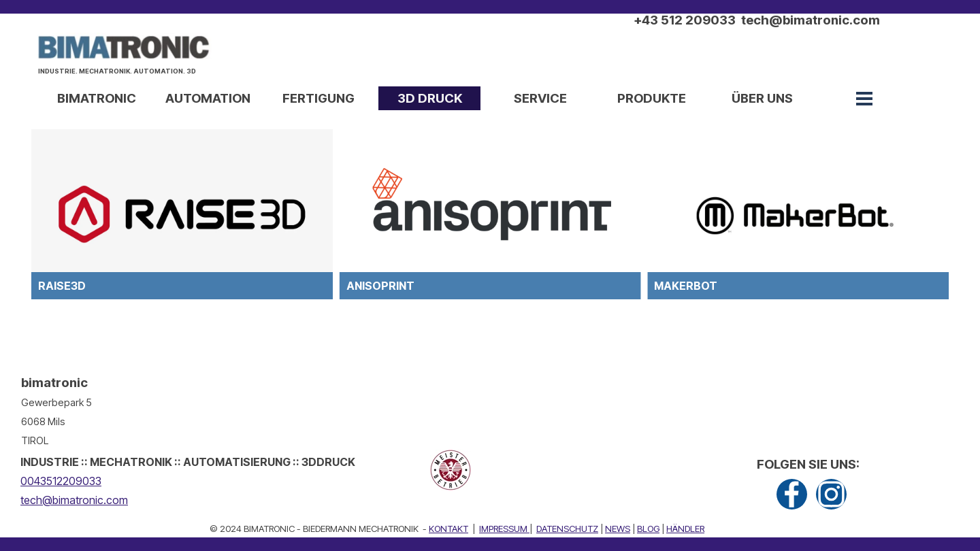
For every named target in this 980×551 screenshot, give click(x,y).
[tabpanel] (127, 79)
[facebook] (792, 494)
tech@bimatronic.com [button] (74, 500)
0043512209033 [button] (61, 481)
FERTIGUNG (318, 98)
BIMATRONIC (97, 98)
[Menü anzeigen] (864, 99)
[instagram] (831, 494)
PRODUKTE (652, 98)
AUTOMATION (208, 98)
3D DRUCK (430, 98)
